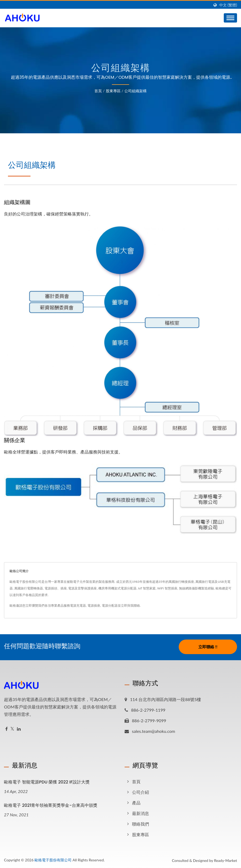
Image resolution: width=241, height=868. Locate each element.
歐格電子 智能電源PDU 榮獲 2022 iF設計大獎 (47, 781)
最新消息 (141, 812)
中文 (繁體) (228, 5)
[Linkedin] (19, 728)
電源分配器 (110, 605)
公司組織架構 (135, 91)
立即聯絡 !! (208, 647)
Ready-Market (225, 860)
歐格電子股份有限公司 (53, 859)
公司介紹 (141, 791)
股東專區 (113, 91)
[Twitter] (12, 728)
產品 (136, 802)
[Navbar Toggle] (230, 18)
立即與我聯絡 (130, 605)
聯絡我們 (141, 823)
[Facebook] (6, 728)
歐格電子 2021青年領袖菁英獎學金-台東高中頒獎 (51, 805)
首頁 (98, 91)
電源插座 (94, 605)
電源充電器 (78, 605)
